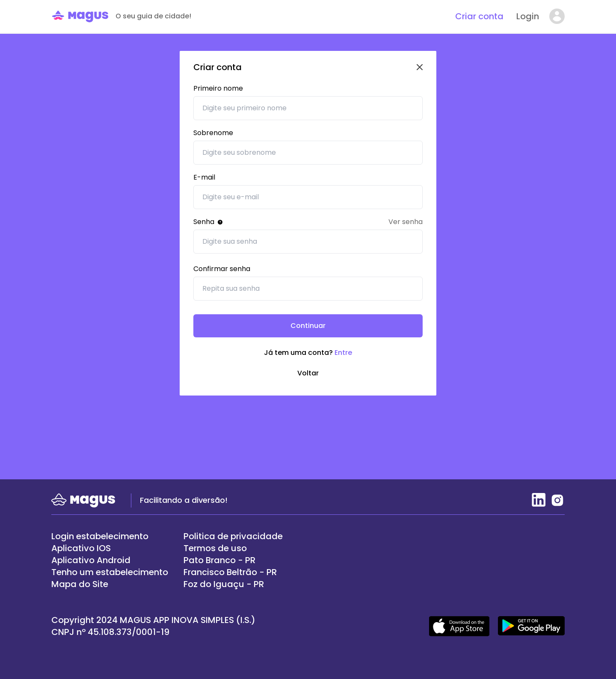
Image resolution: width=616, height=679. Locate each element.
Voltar (308, 373)
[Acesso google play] (531, 626)
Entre (343, 353)
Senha (208, 222)
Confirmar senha (222, 269)
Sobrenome (213, 133)
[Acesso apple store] (459, 626)
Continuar (308, 326)
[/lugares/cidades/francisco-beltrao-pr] (233, 572)
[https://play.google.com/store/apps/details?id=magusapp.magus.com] (110, 560)
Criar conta (479, 16)
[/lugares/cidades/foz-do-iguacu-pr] (233, 584)
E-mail (204, 177)
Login (528, 16)
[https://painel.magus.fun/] (110, 536)
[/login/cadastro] (110, 572)
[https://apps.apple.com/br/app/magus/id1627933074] (110, 548)
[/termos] (233, 536)
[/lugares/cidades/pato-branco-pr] (233, 560)
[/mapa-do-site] (110, 584)
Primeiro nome (218, 88)
